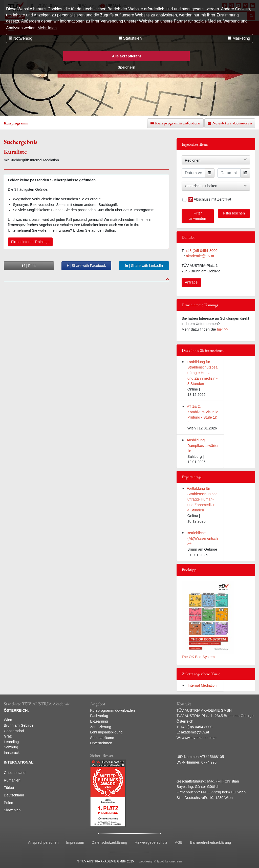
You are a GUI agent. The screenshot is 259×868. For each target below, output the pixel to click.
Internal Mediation (202, 685)
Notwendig (21, 38)
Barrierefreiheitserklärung (211, 842)
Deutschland (14, 795)
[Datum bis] (229, 173)
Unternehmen (101, 743)
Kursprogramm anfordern (178, 123)
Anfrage (191, 282)
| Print (29, 266)
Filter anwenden (198, 216)
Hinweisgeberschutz (151, 842)
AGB (179, 842)
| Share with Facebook (86, 266)
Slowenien (12, 810)
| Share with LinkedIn (144, 266)
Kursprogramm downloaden (112, 710)
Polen (8, 803)
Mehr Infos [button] (47, 28)
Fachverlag (99, 716)
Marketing (239, 38)
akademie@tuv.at (200, 256)
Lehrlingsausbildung (106, 732)
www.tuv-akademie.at (199, 738)
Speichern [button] (126, 67)
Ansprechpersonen (43, 842)
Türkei (9, 788)
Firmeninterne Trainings (30, 242)
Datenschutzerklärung (110, 842)
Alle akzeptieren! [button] (126, 56)
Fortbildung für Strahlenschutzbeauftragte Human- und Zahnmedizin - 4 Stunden (202, 499)
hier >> (223, 329)
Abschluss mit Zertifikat (210, 200)
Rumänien (12, 780)
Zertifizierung (101, 727)
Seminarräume (102, 738)
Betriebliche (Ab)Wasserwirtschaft (202, 538)
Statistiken (130, 38)
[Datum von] (193, 173)
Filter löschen (234, 213)
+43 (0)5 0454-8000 (201, 251)
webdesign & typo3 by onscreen (160, 861)
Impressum (75, 842)
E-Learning (99, 721)
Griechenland (15, 773)
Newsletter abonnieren (232, 123)
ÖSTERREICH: (16, 710)
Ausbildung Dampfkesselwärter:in (203, 446)
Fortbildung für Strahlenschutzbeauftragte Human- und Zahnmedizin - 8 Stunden (202, 373)
